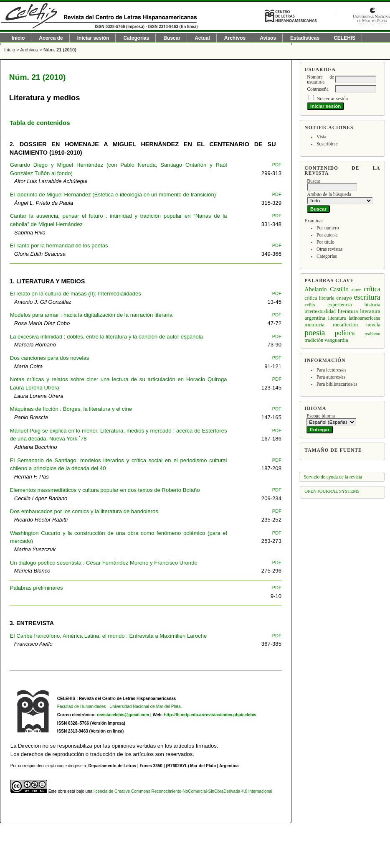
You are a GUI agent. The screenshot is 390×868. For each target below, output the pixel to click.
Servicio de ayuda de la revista (333, 477)
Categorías (327, 256)
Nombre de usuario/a (320, 79)
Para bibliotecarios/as (337, 384)
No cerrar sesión (332, 99)
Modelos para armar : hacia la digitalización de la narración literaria (91, 315)
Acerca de (51, 38)
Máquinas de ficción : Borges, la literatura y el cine (71, 409)
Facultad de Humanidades (82, 706)
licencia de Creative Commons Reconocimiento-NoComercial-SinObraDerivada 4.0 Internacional (183, 791)
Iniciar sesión (93, 38)
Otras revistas (330, 249)
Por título (325, 242)
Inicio (18, 38)
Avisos (268, 38)
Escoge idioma (321, 416)
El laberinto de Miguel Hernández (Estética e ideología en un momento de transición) (113, 195)
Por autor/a (327, 235)
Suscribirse (327, 144)
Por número (328, 228)
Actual (202, 38)
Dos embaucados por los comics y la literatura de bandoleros (84, 511)
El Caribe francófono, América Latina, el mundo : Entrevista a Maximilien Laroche (108, 636)
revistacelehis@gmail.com (123, 715)
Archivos (235, 38)
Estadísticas (305, 38)
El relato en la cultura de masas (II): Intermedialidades (76, 294)
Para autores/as (331, 377)
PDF (277, 165)
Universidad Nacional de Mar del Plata (145, 706)
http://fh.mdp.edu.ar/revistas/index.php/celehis (210, 715)
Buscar (172, 38)
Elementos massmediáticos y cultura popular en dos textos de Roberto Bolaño (105, 490)
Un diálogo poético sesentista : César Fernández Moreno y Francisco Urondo (104, 563)
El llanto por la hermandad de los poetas (59, 246)
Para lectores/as (331, 370)
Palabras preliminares (37, 588)
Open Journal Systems (332, 491)
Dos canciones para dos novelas (49, 358)
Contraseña (318, 89)
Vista (321, 137)
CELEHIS (344, 38)
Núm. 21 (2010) (60, 50)
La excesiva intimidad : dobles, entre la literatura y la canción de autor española (106, 337)
